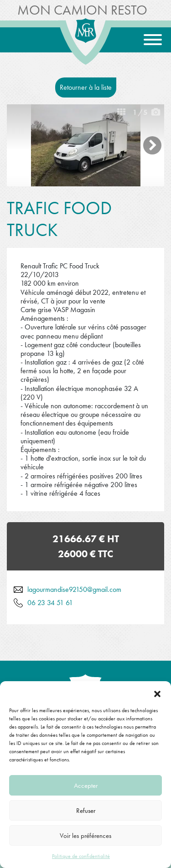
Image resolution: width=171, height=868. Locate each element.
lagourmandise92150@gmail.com (74, 589)
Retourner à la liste (86, 87)
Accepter (86, 786)
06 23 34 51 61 (50, 603)
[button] (157, 693)
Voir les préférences (85, 836)
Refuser (86, 811)
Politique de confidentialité (81, 856)
